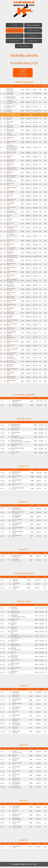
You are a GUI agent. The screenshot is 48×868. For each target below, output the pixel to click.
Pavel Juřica (10, 195)
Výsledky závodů (15, 30)
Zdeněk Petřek (11, 296)
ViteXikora (23, 866)
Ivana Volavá (10, 358)
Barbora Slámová (12, 304)
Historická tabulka (15, 36)
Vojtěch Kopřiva (12, 168)
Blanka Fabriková (12, 354)
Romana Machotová (13, 351)
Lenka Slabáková (12, 248)
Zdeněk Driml (11, 244)
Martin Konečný (11, 264)
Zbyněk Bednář (11, 160)
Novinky (15, 25)
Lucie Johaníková (12, 207)
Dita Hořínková (11, 235)
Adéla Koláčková (12, 114)
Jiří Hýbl (9, 134)
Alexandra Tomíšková (10, 342)
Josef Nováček (11, 191)
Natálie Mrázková (12, 176)
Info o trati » (23, 76)
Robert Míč (10, 89)
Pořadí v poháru (33, 30)
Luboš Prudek (11, 203)
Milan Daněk (10, 362)
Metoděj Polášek (12, 141)
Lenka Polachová (12, 199)
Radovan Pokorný (12, 300)
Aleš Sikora (10, 316)
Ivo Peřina (10, 156)
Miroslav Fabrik (11, 289)
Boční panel (24, 46)
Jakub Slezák (11, 145)
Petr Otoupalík (11, 275)
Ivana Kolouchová (12, 382)
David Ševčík (10, 260)
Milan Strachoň (11, 292)
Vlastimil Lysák (11, 97)
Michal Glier (10, 126)
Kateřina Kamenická (13, 227)
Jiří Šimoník (10, 122)
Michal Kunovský (12, 152)
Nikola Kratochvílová (13, 320)
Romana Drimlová (12, 324)
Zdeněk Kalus (11, 252)
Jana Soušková (11, 374)
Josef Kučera (10, 164)
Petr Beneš (10, 118)
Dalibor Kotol (11, 366)
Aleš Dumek (10, 285)
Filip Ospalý (10, 93)
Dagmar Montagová (13, 370)
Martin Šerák (10, 130)
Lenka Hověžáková (12, 271)
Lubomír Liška (11, 347)
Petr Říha (9, 180)
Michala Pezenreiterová (11, 336)
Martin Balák (10, 312)
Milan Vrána (10, 172)
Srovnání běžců (15, 41)
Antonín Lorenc (11, 328)
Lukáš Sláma (10, 137)
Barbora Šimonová (12, 279)
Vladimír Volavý (11, 378)
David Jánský (10, 223)
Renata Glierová (12, 231)
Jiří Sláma (10, 215)
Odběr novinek (33, 41)
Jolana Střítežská (12, 332)
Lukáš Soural (11, 101)
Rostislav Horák (11, 106)
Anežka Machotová (12, 256)
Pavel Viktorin (11, 308)
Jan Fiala (9, 110)
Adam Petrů (10, 184)
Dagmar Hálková (12, 267)
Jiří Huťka (10, 219)
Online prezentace (33, 25)
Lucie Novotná (11, 211)
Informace (33, 36)
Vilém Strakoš (11, 240)
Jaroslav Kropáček (12, 187)
